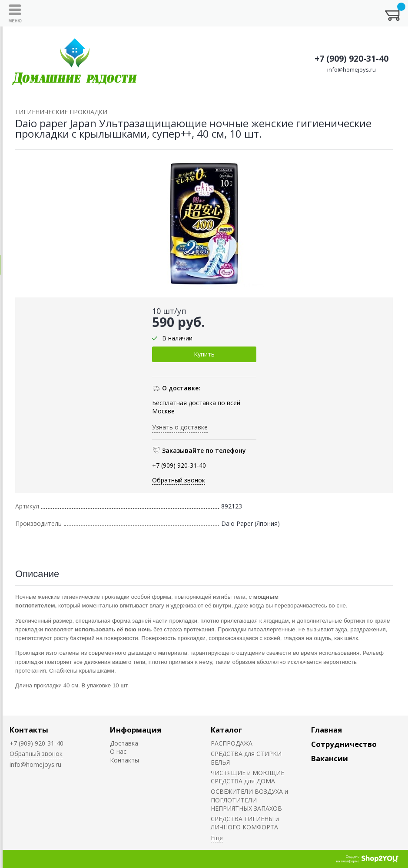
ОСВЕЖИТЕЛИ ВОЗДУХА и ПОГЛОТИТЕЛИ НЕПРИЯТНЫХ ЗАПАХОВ (249, 800)
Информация (136, 730)
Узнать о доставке (180, 427)
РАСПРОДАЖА (232, 743)
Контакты (29, 730)
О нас (118, 751)
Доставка (124, 743)
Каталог (226, 730)
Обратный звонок (179, 480)
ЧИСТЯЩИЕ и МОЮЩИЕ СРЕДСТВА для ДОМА (247, 777)
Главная (327, 730)
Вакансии (330, 758)
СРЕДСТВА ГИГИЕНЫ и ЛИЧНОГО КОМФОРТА (245, 823)
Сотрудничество (344, 744)
